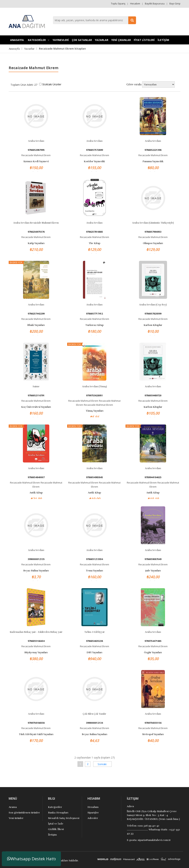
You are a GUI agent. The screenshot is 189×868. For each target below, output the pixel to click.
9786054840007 (36, 477)
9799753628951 (94, 395)
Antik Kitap (36, 493)
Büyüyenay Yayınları (36, 653)
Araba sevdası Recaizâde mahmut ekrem (36, 223)
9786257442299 (36, 314)
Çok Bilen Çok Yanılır (94, 714)
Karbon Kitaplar (153, 325)
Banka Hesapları (58, 813)
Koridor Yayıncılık (94, 161)
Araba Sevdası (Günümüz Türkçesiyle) (153, 223)
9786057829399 (153, 314)
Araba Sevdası (36, 141)
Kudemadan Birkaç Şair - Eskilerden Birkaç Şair (36, 632)
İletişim (52, 835)
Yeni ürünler (16, 818)
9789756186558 (36, 723)
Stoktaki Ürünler (52, 84)
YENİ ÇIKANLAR (121, 40)
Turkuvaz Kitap (94, 325)
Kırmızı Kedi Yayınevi (36, 161)
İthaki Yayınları (36, 325)
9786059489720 (153, 395)
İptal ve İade (56, 824)
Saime (36, 387)
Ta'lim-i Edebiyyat (94, 632)
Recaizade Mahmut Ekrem (36, 155)
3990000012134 (94, 723)
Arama (13, 807)
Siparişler (93, 813)
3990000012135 (36, 559)
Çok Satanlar (82, 40)
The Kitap (94, 243)
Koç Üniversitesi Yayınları (36, 407)
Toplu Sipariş (118, 4)
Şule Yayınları (153, 571)
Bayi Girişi (175, 4)
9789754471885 (153, 641)
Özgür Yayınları (153, 653)
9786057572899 (94, 150)
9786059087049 (153, 559)
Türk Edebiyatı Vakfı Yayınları (36, 734)
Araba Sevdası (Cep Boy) (153, 305)
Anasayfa (17, 40)
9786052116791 (36, 395)
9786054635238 (94, 641)
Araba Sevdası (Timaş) (94, 387)
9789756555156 (153, 723)
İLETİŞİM (163, 40)
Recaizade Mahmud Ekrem (83, 401)
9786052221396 (153, 150)
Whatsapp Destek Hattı (31, 859)
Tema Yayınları (94, 571)
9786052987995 (36, 150)
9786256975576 (36, 232)
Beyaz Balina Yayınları (36, 571)
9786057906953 (153, 232)
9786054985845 (94, 477)
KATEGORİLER (39, 40)
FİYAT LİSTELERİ (144, 40)
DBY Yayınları (94, 653)
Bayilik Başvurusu (155, 4)
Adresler (93, 818)
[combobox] (94, 20)
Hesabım (135, 4)
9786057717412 (94, 314)
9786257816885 (94, 232)
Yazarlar (102, 40)
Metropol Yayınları (153, 734)
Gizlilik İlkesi (56, 829)
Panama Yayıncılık (153, 161)
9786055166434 (36, 641)
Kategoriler (55, 807)
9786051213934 (94, 559)
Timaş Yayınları (94, 411)
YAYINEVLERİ (61, 40)
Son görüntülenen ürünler (24, 813)
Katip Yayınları (36, 243)
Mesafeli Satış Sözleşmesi (64, 818)
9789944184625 (153, 477)
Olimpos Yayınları (153, 243)
